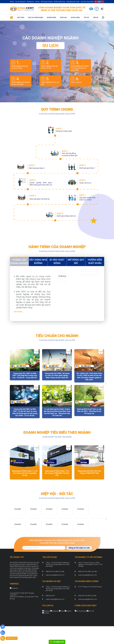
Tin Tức (86, 18)
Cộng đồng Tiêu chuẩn (73, 2)
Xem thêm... (19, 312)
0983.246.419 (50, 596)
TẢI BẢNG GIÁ (58, 642)
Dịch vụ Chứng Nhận (36, 18)
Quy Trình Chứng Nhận (87, 2)
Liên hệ (96, 18)
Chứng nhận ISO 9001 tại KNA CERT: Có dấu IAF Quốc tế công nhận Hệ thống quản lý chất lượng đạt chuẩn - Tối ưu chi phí (25, 412)
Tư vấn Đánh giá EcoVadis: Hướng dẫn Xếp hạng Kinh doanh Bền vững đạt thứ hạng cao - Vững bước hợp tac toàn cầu (57, 412)
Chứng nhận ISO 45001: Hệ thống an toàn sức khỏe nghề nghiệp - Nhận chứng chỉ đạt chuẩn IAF (57, 376)
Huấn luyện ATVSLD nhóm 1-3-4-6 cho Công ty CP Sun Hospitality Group (25, 473)
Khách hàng (75, 18)
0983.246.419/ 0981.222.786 (55, 572)
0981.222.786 (92, 596)
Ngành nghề (51, 18)
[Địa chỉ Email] (44, 548)
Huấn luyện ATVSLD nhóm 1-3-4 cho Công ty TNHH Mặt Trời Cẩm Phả (57, 473)
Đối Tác (37, 2)
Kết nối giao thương (47, 2)
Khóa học (63, 18)
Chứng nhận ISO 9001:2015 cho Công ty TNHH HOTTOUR (89, 472)
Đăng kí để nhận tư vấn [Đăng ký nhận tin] (79, 548)
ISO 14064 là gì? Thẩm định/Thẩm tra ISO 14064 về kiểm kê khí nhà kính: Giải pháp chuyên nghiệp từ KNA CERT (89, 377)
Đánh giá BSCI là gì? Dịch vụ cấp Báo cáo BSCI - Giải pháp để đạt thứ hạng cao (89, 411)
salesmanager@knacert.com (55, 575)
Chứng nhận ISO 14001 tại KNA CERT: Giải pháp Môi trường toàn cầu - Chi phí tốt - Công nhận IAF (25, 376)
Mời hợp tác (30, 2)
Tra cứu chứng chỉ (20, 2)
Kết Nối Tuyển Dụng (59, 2)
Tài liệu (12, 2)
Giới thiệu (21, 18)
